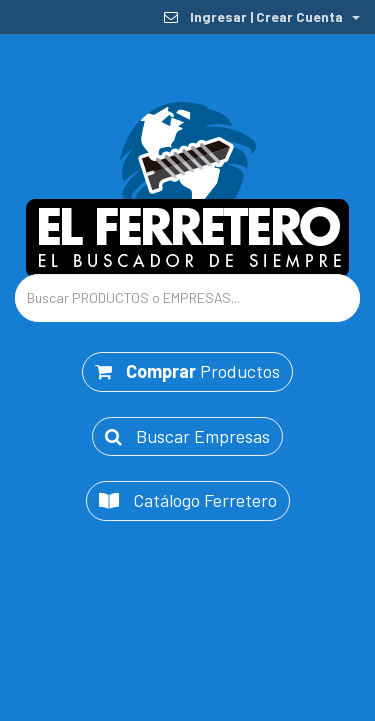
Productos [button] (187, 371)
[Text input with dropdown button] (187, 298)
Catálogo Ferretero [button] (188, 500)
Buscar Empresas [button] (187, 435)
